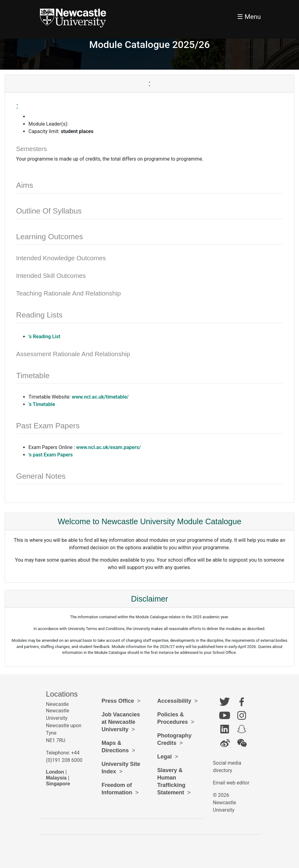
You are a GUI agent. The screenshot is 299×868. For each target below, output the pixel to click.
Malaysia (56, 778)
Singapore (58, 784)
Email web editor (231, 783)
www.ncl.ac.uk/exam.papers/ (108, 447)
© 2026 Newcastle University (225, 803)
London (55, 772)
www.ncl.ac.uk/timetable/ (100, 397)
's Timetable (42, 404)
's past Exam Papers (51, 455)
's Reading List (44, 337)
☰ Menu (249, 17)
